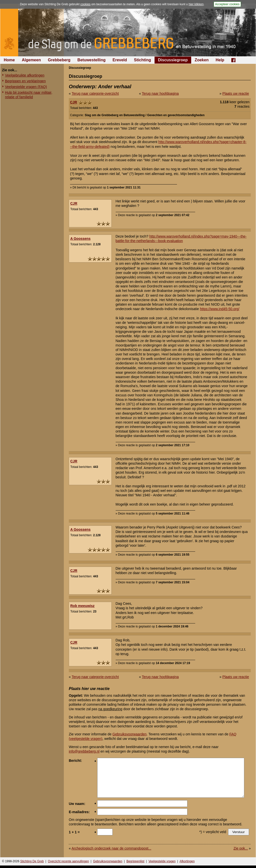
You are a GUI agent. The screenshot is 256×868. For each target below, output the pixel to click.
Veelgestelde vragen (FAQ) (26, 87)
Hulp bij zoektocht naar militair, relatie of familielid (29, 95)
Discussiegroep (173, 60)
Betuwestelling (92, 60)
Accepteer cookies (227, 4)
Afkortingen (187, 861)
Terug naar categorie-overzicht (95, 93)
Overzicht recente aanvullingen (68, 861)
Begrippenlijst (135, 861)
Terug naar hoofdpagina (160, 93)
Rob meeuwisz (82, 606)
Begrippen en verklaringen (25, 81)
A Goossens (80, 239)
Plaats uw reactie (236, 93)
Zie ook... (241, 848)
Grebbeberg (59, 60)
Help (220, 60)
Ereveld (120, 60)
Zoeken (202, 60)
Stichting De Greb (32, 861)
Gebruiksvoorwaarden (129, 734)
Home (9, 60)
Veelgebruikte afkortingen (25, 75)
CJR (74, 102)
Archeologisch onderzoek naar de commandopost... (111, 848)
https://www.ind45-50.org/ (220, 309)
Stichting (142, 60)
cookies (85, 4)
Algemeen (31, 60)
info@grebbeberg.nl (84, 751)
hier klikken (196, 4)
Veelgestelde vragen (162, 861)
